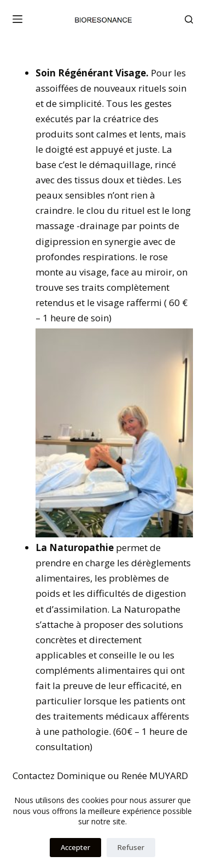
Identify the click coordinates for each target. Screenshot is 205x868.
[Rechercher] (189, 19)
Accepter (75, 847)
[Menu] (17, 19)
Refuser (131, 847)
